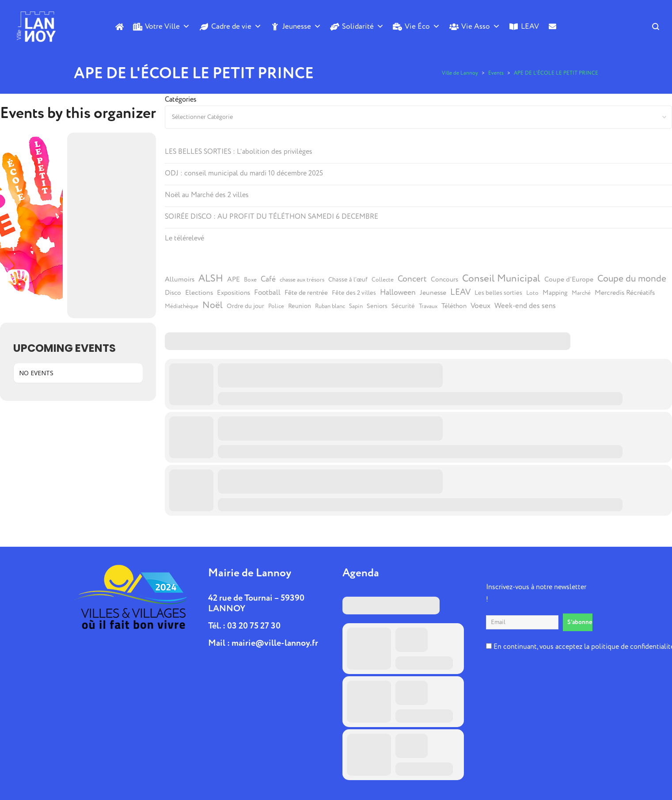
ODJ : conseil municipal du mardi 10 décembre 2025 (244, 173)
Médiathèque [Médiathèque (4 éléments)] (182, 306)
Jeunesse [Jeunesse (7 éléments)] (433, 293)
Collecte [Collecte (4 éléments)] (383, 280)
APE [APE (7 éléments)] (233, 279)
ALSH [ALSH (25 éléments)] (211, 279)
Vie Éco (422, 27)
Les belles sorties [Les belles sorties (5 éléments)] (498, 293)
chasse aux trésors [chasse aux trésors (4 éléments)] (302, 280)
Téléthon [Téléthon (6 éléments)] (454, 306)
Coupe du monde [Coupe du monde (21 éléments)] (632, 279)
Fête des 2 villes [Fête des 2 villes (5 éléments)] (354, 293)
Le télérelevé (184, 238)
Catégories (181, 99)
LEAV (530, 26)
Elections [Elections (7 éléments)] (199, 293)
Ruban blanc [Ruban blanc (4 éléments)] (330, 306)
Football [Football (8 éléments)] (267, 293)
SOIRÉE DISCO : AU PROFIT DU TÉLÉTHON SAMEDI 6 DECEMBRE (271, 217)
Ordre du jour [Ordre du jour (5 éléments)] (245, 306)
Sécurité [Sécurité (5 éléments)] (403, 306)
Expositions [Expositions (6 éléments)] (233, 293)
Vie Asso (481, 27)
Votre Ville (167, 27)
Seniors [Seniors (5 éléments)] (377, 306)
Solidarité (363, 27)
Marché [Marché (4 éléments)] (581, 293)
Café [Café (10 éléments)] (268, 279)
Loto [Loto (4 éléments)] (532, 293)
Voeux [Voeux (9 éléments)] (480, 306)
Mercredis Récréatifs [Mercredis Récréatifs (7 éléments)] (625, 293)
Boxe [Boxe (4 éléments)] (250, 280)
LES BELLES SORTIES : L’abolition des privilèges (239, 152)
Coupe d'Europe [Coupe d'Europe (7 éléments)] (569, 279)
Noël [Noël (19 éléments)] (213, 305)
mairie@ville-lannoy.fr (275, 643)
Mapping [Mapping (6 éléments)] (555, 293)
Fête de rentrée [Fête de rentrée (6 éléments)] (306, 293)
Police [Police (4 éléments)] (276, 306)
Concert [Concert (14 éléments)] (412, 279)
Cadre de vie (236, 27)
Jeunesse (302, 27)
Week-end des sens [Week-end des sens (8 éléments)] (525, 306)
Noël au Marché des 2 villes (207, 195)
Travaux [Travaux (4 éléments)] (428, 306)
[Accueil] (120, 27)
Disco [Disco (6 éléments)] (173, 293)
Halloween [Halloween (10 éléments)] (398, 293)
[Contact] (552, 41)
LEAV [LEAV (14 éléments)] (460, 292)
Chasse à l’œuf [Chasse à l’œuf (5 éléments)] (348, 280)
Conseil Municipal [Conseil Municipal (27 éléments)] (501, 278)
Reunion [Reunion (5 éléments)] (300, 306)
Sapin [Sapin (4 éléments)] (356, 306)
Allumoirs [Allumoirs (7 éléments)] (180, 279)
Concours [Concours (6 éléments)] (444, 280)
